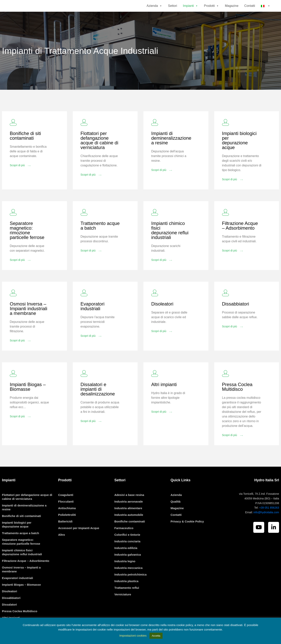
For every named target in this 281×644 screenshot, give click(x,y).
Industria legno (125, 572)
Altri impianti (164, 396)
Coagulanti (66, 506)
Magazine (232, 11)
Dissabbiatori (236, 315)
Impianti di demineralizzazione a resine (171, 149)
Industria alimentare (128, 519)
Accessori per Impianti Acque (79, 539)
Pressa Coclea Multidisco (237, 398)
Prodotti (211, 11)
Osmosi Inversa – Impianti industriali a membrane (28, 320)
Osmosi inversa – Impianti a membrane (21, 580)
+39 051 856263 (269, 519)
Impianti (190, 11)
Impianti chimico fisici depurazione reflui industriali (170, 241)
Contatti (250, 11)
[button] (160, 11)
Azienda (154, 11)
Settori (173, 11)
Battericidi (65, 533)
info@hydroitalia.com (266, 523)
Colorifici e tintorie (127, 546)
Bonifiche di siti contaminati (25, 147)
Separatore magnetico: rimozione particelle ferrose (27, 241)
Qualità (176, 513)
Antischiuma (67, 519)
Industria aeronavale (129, 513)
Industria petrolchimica (130, 586)
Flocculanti (66, 513)
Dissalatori (9, 616)
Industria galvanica (128, 566)
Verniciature (123, 605)
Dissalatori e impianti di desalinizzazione (98, 400)
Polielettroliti (67, 526)
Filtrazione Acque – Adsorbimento (240, 237)
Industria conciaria (127, 552)
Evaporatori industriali (93, 317)
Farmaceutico (124, 539)
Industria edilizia (126, 559)
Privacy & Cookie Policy (187, 533)
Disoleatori (162, 315)
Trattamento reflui (127, 599)
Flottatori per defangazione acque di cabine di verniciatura (99, 151)
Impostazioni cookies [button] (133, 636)
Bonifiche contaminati (130, 533)
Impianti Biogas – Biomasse (28, 398)
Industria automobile (129, 526)
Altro (62, 546)
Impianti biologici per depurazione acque (239, 151)
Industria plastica (126, 592)
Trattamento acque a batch (100, 237)
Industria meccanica (128, 579)
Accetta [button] (156, 636)
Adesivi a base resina (129, 506)
